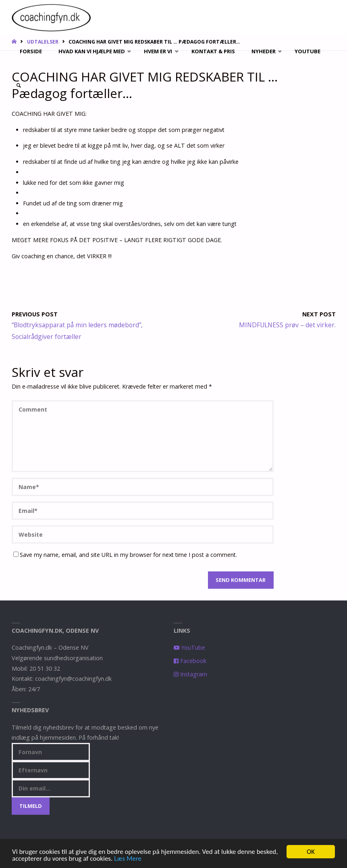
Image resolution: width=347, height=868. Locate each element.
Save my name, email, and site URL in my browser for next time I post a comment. (125, 555)
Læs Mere (128, 859)
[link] (19, 86)
